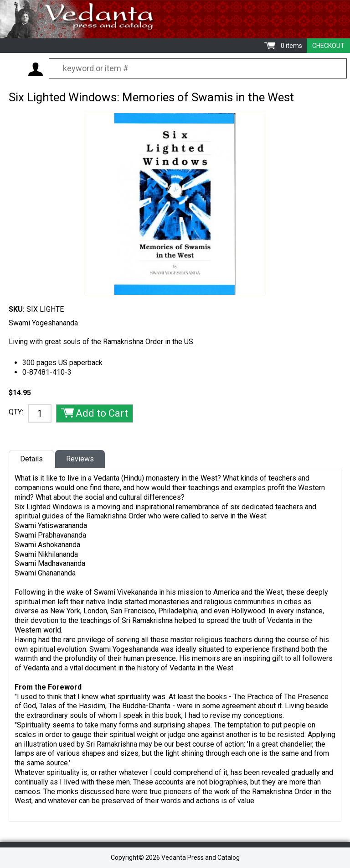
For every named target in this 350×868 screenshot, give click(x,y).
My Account (36, 69)
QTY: (16, 412)
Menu (14, 69)
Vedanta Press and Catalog (175, 19)
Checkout (328, 46)
